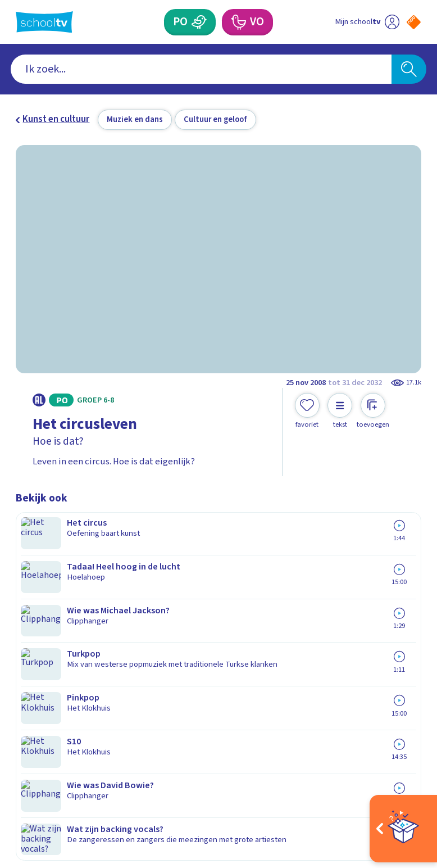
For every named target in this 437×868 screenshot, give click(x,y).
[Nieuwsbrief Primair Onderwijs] (320, 633)
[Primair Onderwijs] (199, 22)
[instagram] (46, 764)
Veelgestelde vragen (66, 594)
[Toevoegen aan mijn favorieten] (307, 411)
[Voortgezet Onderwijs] (238, 22)
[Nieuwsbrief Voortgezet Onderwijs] (320, 670)
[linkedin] (71, 764)
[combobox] (201, 69)
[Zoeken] (409, 69)
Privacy (34, 626)
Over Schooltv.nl (56, 610)
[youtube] (95, 764)
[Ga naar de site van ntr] (405, 794)
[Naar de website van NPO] (414, 22)
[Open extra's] (403, 829)
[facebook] (21, 764)
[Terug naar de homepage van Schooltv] (44, 22)
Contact (35, 578)
